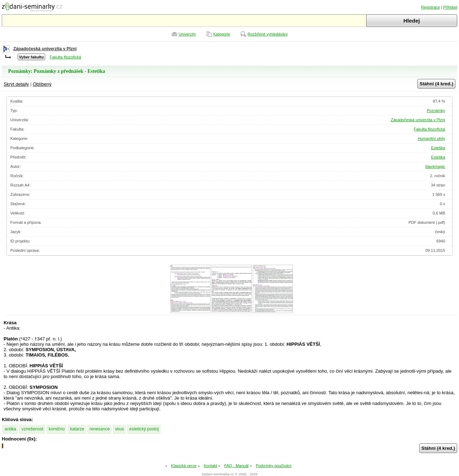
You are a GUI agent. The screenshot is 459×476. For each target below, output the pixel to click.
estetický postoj (144, 429)
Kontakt (210, 466)
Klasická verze (184, 466)
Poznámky (436, 110)
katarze (77, 429)
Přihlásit (450, 7)
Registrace (430, 7)
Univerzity (187, 34)
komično (57, 429)
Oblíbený (42, 84)
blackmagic (435, 166)
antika (10, 429)
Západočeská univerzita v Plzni (45, 49)
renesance (100, 429)
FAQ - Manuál (236, 466)
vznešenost (32, 429)
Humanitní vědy (431, 138)
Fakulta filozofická (65, 57)
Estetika (438, 148)
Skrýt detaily (16, 84)
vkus (120, 429)
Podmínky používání (274, 466)
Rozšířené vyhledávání (268, 34)
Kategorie (222, 34)
